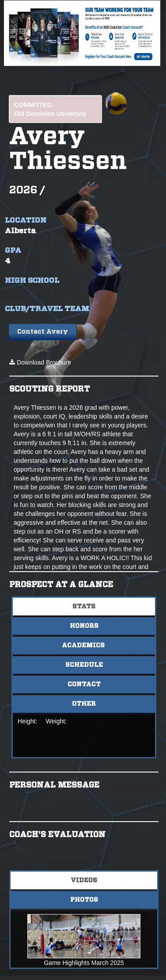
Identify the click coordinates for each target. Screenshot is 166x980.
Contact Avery (43, 332)
